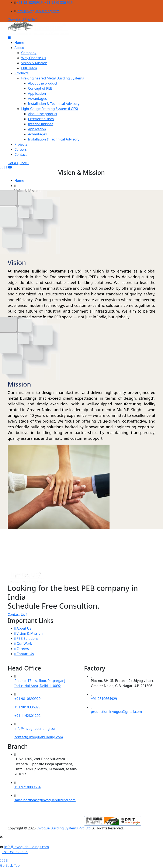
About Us (23, 628)
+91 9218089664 (27, 787)
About (19, 48)
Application (37, 93)
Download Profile (22, 19)
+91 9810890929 (30, 3)
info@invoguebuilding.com (38, 11)
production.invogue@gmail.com (116, 712)
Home (19, 43)
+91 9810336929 (27, 707)
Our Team (29, 68)
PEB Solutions (26, 638)
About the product (43, 83)
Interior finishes (41, 124)
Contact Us (17, 615)
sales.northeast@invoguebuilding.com (45, 800)
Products (22, 73)
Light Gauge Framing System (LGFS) (50, 109)
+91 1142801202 (27, 716)
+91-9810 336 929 (59, 3)
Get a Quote (18, 163)
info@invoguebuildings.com (27, 847)
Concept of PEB (40, 88)
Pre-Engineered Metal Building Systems (53, 78)
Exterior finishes (41, 119)
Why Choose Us (34, 58)
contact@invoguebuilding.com (39, 737)
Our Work (23, 644)
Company (29, 53)
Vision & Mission (34, 63)
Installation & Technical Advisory (54, 104)
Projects (21, 144)
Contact (21, 154)
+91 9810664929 (104, 699)
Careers (21, 149)
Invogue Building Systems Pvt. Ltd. (64, 828)
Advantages (37, 99)
